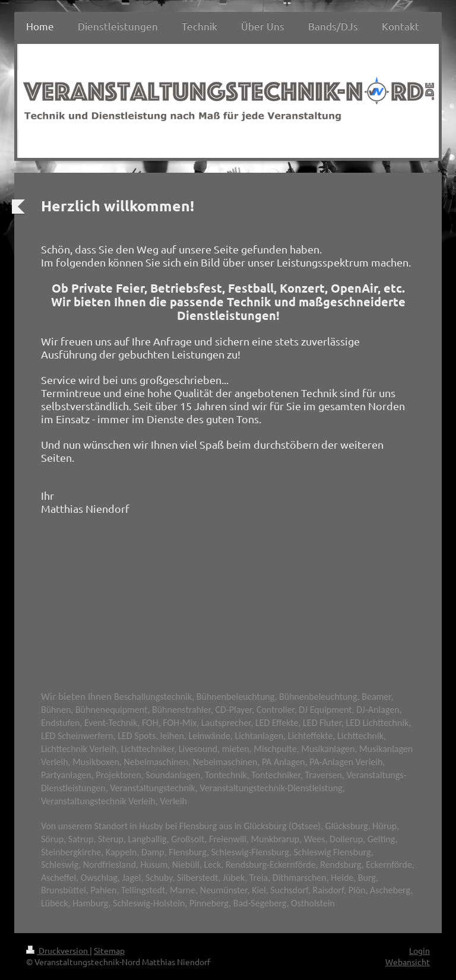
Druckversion (58, 950)
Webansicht (408, 962)
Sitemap (109, 950)
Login (419, 950)
